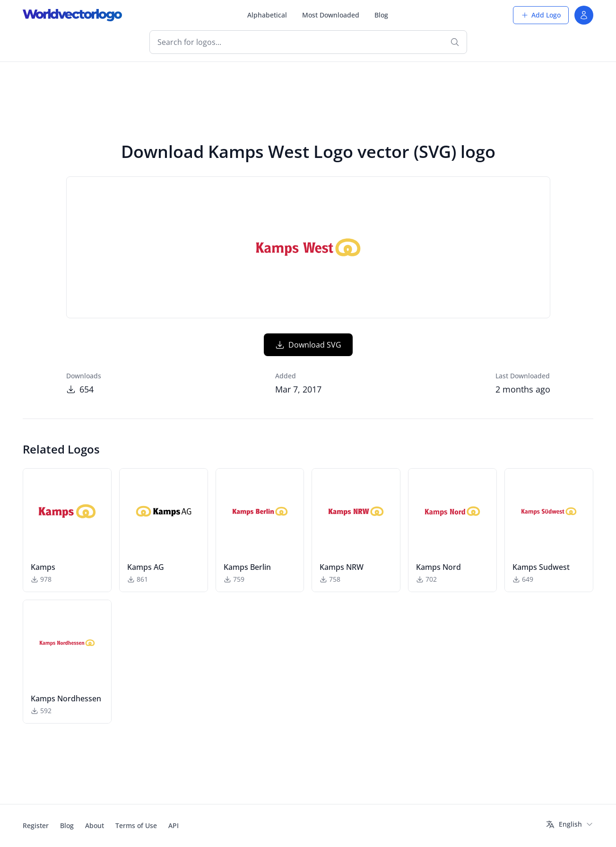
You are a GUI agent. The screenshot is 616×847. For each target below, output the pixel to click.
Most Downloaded (331, 15)
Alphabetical (267, 15)
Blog (381, 15)
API (174, 825)
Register (36, 825)
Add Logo (541, 15)
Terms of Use (136, 825)
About (95, 825)
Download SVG (308, 345)
